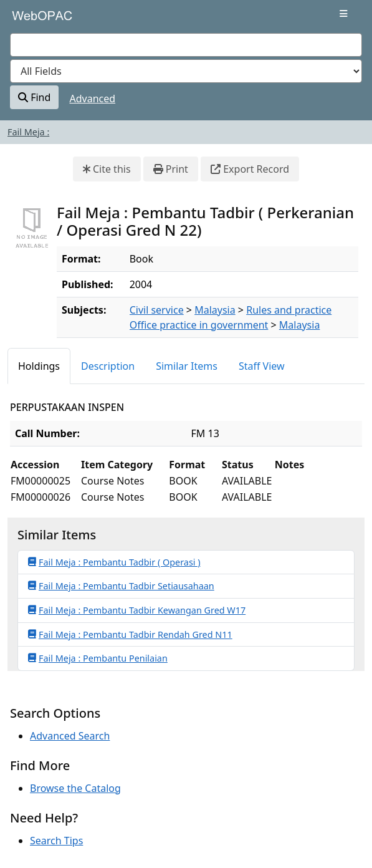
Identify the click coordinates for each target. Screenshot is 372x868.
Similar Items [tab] (187, 366)
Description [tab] (108, 366)
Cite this (107, 169)
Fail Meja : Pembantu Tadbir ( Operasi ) (114, 562)
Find (34, 97)
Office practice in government (199, 325)
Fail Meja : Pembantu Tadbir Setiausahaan (121, 586)
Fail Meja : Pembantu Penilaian (98, 658)
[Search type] (186, 71)
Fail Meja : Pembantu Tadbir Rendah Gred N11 (130, 634)
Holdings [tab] (39, 366)
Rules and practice (289, 310)
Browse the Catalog (75, 788)
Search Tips (56, 841)
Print (171, 169)
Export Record (250, 169)
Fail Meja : (28, 132)
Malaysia (215, 310)
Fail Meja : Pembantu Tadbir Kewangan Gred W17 (137, 610)
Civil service (157, 310)
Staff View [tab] (262, 366)
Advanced (93, 99)
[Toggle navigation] (344, 14)
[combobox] (186, 45)
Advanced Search (70, 736)
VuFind (32, 20)
